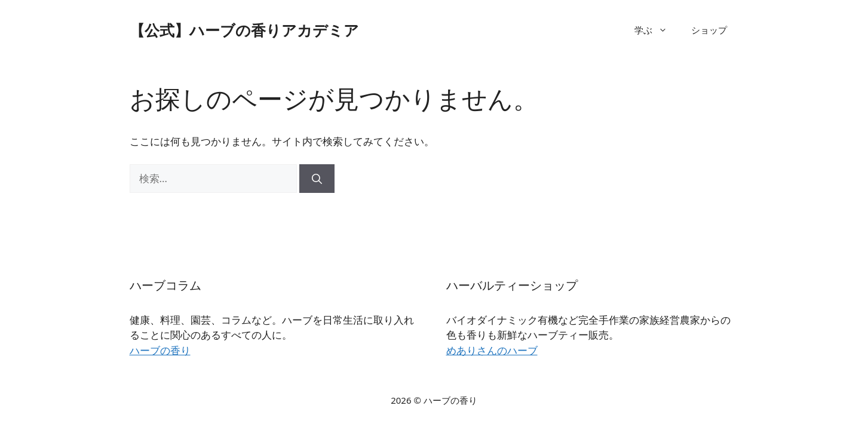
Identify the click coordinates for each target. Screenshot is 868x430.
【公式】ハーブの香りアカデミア (244, 30)
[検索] (317, 179)
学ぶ (657, 30)
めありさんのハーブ (492, 350)
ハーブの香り (160, 350)
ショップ (709, 30)
